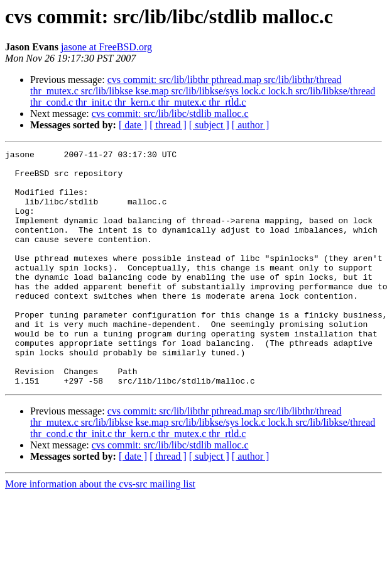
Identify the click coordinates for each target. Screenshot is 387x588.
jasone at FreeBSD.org (106, 47)
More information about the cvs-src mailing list (100, 531)
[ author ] (251, 125)
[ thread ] (168, 125)
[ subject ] (209, 125)
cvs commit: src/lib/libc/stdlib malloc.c (170, 114)
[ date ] (133, 125)
